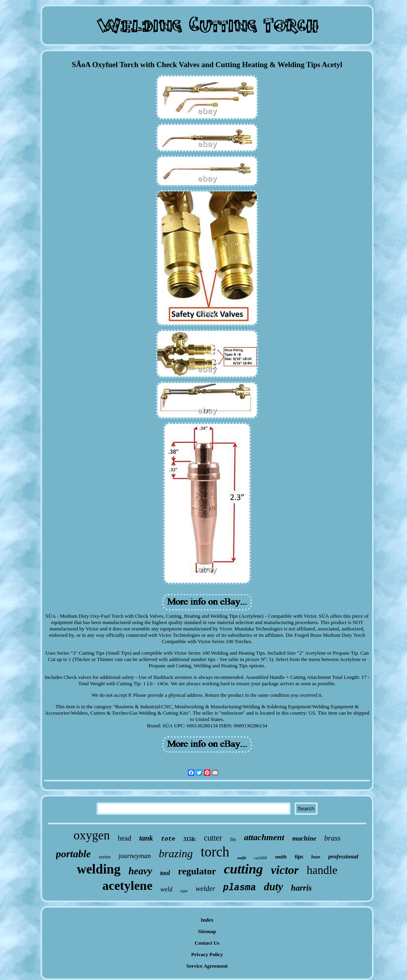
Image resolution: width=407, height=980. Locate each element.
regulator (197, 871)
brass (332, 838)
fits (233, 839)
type (184, 891)
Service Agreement (207, 966)
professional (343, 856)
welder (205, 889)
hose (316, 857)
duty (273, 887)
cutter (213, 838)
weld (167, 889)
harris (301, 888)
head (124, 838)
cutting (243, 869)
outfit (242, 858)
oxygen (92, 835)
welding (99, 869)
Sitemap (207, 931)
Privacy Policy (207, 954)
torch (215, 852)
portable (74, 854)
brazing (176, 853)
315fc (190, 839)
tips (299, 857)
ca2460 (260, 858)
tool (165, 873)
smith (281, 857)
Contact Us (207, 943)
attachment (264, 837)
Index (207, 920)
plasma (239, 888)
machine (304, 838)
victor (285, 870)
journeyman (135, 856)
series (105, 857)
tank (146, 838)
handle (322, 870)
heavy (140, 871)
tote (168, 839)
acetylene (127, 885)
